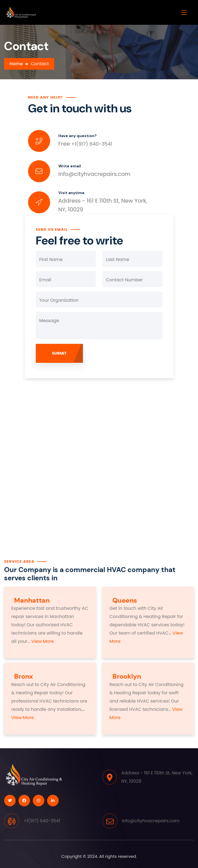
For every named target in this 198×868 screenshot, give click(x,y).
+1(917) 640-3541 (85, 144)
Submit (59, 353)
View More (42, 641)
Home (16, 64)
